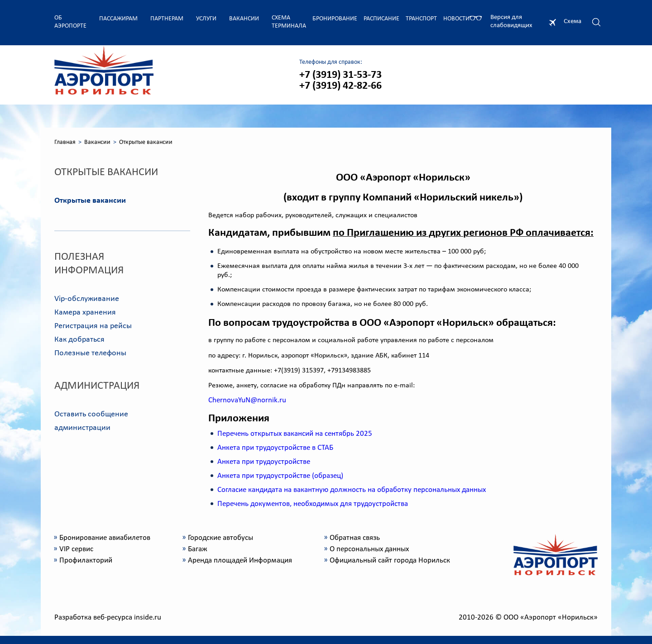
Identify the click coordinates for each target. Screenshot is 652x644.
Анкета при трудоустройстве (264, 462)
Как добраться (79, 340)
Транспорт (421, 19)
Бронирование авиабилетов (105, 538)
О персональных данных (369, 549)
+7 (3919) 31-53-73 (340, 75)
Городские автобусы (221, 538)
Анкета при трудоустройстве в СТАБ (275, 448)
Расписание (381, 19)
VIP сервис (76, 549)
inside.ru (148, 618)
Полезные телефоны (90, 353)
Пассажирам (118, 19)
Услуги (206, 19)
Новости (456, 19)
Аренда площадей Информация (240, 561)
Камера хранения (85, 312)
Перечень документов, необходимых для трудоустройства (313, 504)
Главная (65, 142)
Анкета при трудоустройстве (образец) (280, 476)
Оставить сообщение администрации (91, 421)
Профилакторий (86, 561)
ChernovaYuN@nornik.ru (247, 400)
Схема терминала (289, 22)
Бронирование (335, 19)
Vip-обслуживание (87, 299)
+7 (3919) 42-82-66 (340, 86)
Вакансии (244, 19)
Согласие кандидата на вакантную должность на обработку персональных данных (352, 490)
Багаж (198, 549)
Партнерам (167, 19)
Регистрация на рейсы (93, 326)
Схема (573, 21)
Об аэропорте (70, 22)
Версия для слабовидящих (511, 21)
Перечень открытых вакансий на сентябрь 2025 (295, 434)
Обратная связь (355, 538)
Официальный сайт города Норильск (390, 561)
